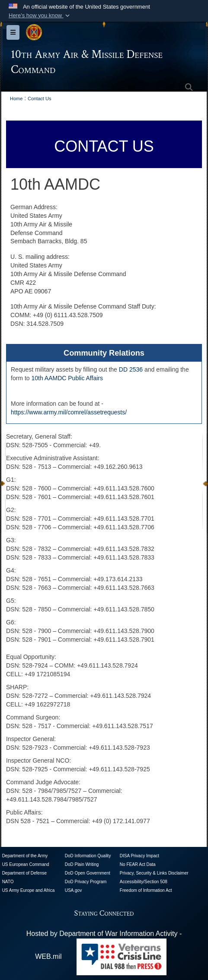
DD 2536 (131, 369)
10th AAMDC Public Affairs (67, 378)
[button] (40, 16)
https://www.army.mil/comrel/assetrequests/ (69, 412)
